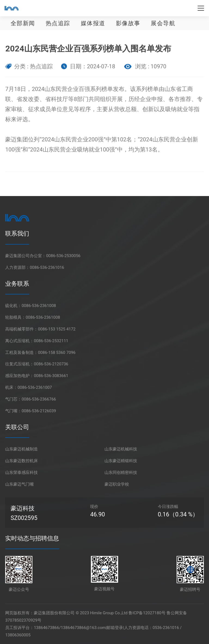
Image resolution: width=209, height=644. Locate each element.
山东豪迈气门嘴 (19, 484)
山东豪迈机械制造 (21, 449)
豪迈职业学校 (117, 484)
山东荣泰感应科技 (21, 473)
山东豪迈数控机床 (21, 461)
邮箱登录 (115, 628)
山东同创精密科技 (121, 473)
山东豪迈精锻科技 (121, 461)
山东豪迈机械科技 (121, 449)
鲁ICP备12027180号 (147, 613)
